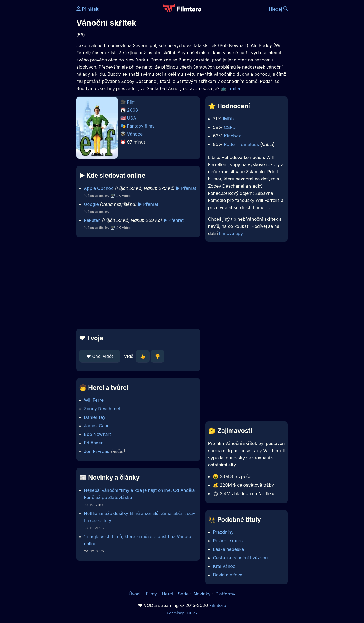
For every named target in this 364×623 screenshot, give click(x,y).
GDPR (192, 613)
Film (131, 102)
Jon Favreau (97, 451)
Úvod (135, 594)
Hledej (278, 9)
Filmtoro (218, 605)
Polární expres (228, 541)
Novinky (202, 594)
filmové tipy (231, 233)
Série (183, 594)
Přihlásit (87, 9)
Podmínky (175, 613)
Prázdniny (223, 532)
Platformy (226, 594)
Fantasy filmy (141, 126)
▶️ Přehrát (186, 188)
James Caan (97, 426)
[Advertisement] (36, 85)
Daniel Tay (95, 417)
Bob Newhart (98, 434)
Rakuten (92, 220)
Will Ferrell (95, 400)
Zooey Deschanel (102, 409)
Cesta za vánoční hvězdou (240, 558)
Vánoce (135, 134)
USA (132, 118)
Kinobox (232, 136)
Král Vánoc (224, 566)
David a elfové (228, 575)
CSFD (230, 127)
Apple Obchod (99, 188)
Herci (167, 594)
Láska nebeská (228, 549)
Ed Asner (93, 443)
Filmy (151, 594)
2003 (133, 110)
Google (91, 204)
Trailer (234, 88)
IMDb (228, 119)
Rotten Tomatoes (241, 144)
